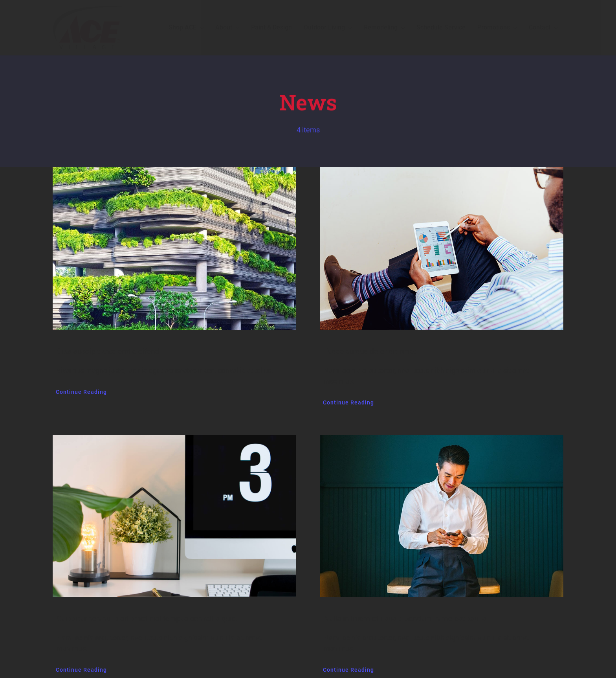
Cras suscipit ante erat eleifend (108, 351)
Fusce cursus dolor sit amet (370, 351)
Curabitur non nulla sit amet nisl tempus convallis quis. (147, 618)
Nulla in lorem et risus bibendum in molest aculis (405, 618)
